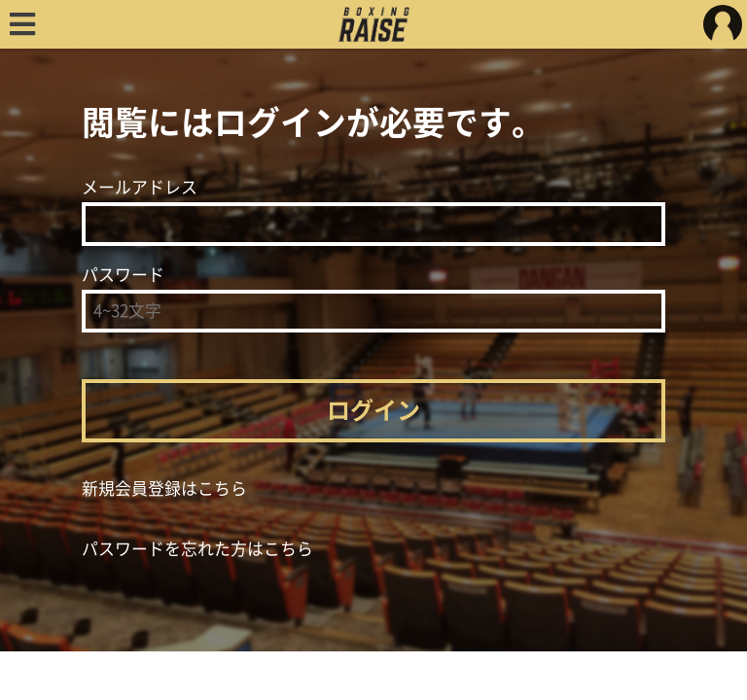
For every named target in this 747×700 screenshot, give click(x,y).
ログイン (373, 410)
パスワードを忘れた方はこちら (197, 549)
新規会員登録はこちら (164, 489)
